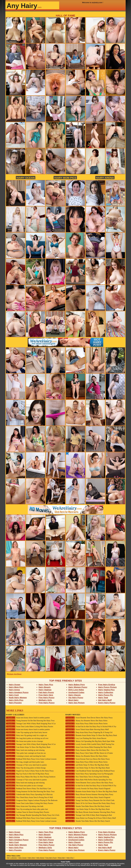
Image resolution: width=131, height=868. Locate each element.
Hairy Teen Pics (46, 685)
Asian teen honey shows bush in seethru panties (28, 718)
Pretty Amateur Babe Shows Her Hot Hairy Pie (87, 750)
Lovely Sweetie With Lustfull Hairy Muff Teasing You (90, 744)
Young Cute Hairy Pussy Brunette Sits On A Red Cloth (90, 800)
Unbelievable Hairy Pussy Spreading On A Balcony (29, 794)
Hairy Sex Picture (77, 703)
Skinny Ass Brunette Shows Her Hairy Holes (86, 721)
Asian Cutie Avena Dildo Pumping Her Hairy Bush (88, 747)
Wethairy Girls (45, 700)
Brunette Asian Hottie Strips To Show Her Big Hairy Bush (91, 735)
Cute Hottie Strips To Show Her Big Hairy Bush (28, 747)
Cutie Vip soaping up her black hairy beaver (27, 732)
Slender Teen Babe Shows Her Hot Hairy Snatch (88, 806)
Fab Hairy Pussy (46, 692)
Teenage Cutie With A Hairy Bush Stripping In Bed (89, 815)
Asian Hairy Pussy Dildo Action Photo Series (86, 724)
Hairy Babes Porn (77, 685)
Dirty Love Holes (76, 690)
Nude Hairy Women (18, 697)
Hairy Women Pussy (78, 687)
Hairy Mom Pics (65, 178)
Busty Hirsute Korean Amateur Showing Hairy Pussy (89, 794)
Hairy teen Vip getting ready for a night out (26, 735)
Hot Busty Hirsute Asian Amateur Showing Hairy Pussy (90, 812)
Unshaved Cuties (76, 692)
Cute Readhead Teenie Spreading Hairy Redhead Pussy (90, 771)
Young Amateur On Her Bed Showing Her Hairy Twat (30, 721)
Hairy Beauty (45, 687)
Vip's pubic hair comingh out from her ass (26, 753)
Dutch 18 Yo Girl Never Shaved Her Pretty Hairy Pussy (90, 803)
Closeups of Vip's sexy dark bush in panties (26, 765)
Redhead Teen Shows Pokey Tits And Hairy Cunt (28, 789)
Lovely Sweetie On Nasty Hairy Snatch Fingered (88, 789)
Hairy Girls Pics (16, 700)
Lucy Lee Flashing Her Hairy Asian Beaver (86, 738)
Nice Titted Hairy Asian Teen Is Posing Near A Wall (29, 797)
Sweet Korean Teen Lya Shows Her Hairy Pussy (88, 759)
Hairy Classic (75, 695)
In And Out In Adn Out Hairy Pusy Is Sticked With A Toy (91, 727)
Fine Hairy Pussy (47, 697)
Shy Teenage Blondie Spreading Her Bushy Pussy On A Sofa (33, 815)
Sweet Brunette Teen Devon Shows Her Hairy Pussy (89, 718)
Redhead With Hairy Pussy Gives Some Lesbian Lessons (31, 759)
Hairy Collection (106, 692)
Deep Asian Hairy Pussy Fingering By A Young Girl (89, 732)
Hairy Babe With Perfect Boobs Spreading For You (89, 780)
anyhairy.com (116, 865)
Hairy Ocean (26, 178)
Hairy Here (31, 858)
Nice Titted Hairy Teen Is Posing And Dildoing (87, 777)
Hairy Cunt (14, 695)
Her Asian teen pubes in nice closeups (24, 741)
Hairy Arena (105, 178)
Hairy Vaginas (45, 690)
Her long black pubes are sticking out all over (27, 738)
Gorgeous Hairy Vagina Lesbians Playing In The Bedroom (32, 800)
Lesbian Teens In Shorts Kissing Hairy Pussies (28, 812)
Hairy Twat (103, 697)
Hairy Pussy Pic (106, 695)
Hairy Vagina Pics (106, 690)
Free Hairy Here (46, 695)
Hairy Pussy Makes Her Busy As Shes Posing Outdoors (31, 777)
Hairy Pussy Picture (107, 687)
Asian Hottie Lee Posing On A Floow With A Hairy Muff (91, 818)
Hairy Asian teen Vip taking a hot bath (25, 806)
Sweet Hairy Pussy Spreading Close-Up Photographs (89, 774)
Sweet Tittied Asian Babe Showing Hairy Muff (87, 729)
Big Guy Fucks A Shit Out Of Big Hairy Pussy (28, 774)
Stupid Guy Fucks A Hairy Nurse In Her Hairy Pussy (30, 771)
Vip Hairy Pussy (76, 697)
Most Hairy (73, 700)
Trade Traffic (66, 862)
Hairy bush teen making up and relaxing (25, 750)
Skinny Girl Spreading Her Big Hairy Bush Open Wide (90, 741)
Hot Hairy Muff (105, 700)
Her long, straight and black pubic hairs (25, 762)
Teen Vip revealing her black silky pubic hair (27, 809)
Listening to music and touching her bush (26, 756)
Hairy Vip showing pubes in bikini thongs (26, 768)
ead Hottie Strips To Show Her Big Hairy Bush (87, 765)
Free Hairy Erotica (107, 685)
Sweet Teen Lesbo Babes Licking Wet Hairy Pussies (29, 727)
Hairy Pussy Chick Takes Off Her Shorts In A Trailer (89, 753)
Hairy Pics (70, 858)
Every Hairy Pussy (107, 703)
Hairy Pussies (15, 703)
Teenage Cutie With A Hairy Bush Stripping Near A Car (31, 724)
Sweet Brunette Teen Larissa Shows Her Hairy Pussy (89, 783)
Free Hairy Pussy (47, 703)
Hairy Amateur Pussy (19, 692)
